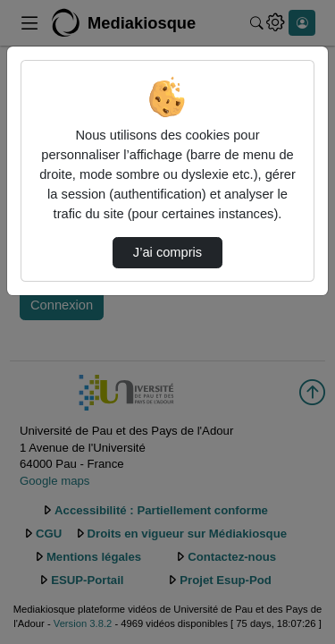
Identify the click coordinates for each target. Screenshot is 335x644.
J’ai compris (167, 252)
